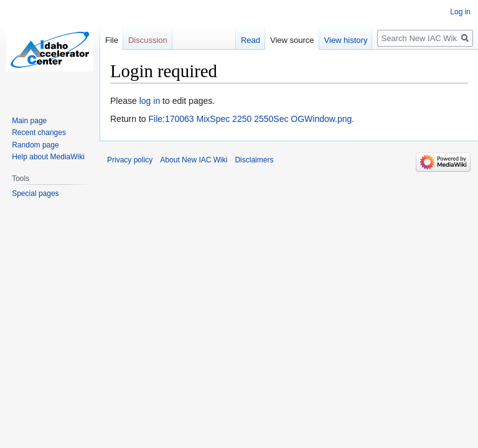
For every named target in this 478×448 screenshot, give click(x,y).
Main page (29, 121)
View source (292, 40)
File (112, 40)
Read (251, 40)
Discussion (148, 40)
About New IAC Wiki (194, 160)
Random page (35, 145)
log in (150, 101)
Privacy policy (130, 160)
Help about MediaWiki (48, 157)
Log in (460, 12)
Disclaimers (254, 160)
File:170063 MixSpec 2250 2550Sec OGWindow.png (250, 119)
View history (346, 40)
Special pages (35, 194)
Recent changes (39, 133)
